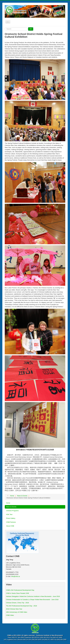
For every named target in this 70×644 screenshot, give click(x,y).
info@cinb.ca (15, 576)
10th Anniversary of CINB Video (17, 612)
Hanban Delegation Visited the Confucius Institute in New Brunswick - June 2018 (33, 596)
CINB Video (10, 615)
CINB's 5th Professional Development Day (20, 590)
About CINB (10, 526)
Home (8, 503)
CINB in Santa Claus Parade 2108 (17, 593)
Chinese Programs (12, 511)
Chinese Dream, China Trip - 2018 (17, 603)
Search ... (5, 27)
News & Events (11, 507)
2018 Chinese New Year (14, 609)
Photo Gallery (11, 518)
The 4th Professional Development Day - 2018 (21, 606)
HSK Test (9, 514)
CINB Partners (11, 522)
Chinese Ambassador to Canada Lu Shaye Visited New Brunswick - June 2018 (32, 600)
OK (31, 29)
